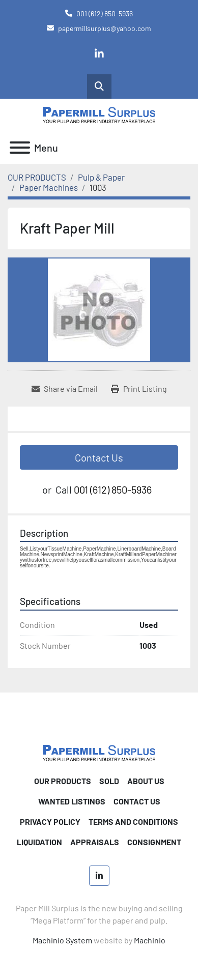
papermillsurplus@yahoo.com (105, 28)
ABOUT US (146, 781)
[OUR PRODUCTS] (37, 177)
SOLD (109, 781)
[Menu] (20, 148)
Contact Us (99, 457)
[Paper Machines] (49, 187)
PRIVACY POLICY (50, 822)
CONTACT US (137, 801)
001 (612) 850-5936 (105, 13)
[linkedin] (99, 54)
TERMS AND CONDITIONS (133, 822)
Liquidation (39, 842)
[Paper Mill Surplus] (99, 752)
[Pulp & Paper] (101, 177)
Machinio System (62, 940)
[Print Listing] (139, 389)
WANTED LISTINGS (72, 801)
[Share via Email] (65, 389)
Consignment (154, 842)
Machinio (150, 940)
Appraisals (95, 842)
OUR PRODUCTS (63, 781)
